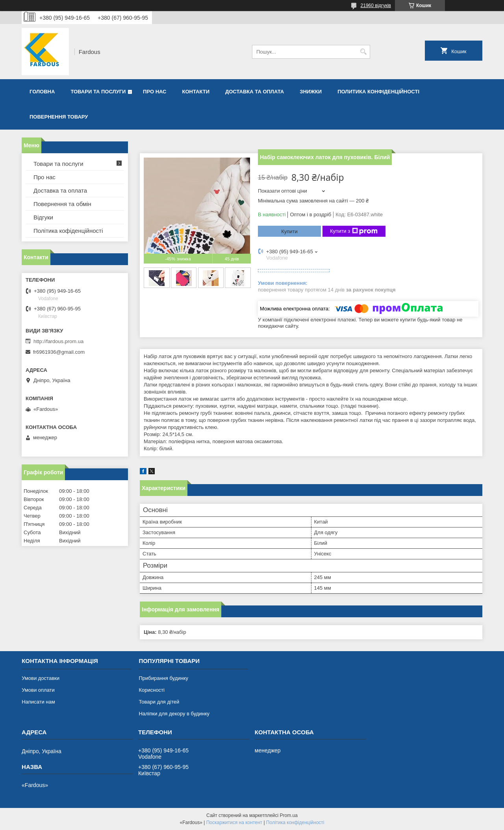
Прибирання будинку (163, 678)
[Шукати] (363, 52)
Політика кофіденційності (68, 231)
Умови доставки (41, 678)
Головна (42, 92)
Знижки (311, 92)
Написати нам (38, 702)
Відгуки (43, 217)
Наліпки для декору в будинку (174, 714)
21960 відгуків (376, 6)
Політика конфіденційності (295, 823)
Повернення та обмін (62, 204)
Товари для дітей (159, 702)
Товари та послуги (98, 92)
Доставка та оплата (255, 92)
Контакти (196, 92)
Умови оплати (38, 690)
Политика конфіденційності (378, 92)
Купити (289, 231)
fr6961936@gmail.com (59, 352)
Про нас (155, 92)
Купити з (354, 231)
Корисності (152, 690)
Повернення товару (59, 117)
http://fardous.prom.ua (58, 341)
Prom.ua (289, 815)
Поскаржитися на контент (234, 823)
